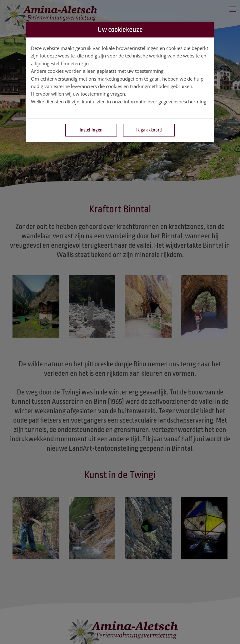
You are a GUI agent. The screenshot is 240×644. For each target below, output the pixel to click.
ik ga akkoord (149, 130)
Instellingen (91, 130)
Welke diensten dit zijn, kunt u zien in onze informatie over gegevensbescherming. (119, 102)
